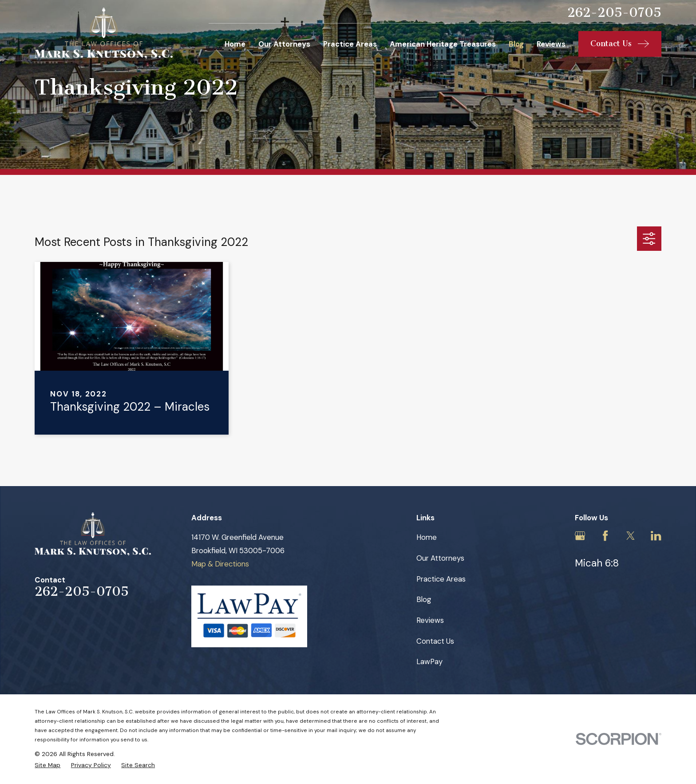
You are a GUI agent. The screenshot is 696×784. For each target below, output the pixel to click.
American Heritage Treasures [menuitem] (443, 44)
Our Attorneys (440, 558)
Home (427, 537)
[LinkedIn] (656, 536)
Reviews (430, 620)
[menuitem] (47, 765)
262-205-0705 (614, 13)
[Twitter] (631, 536)
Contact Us (435, 641)
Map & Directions (220, 564)
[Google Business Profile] (580, 536)
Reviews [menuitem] (551, 44)
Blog (424, 599)
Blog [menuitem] (516, 44)
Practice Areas (441, 579)
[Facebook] (605, 536)
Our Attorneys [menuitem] (284, 44)
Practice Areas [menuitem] (350, 44)
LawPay (429, 661)
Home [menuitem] (235, 44)
